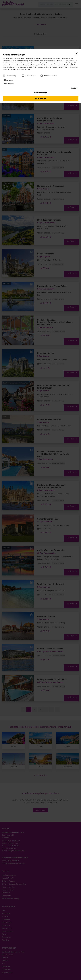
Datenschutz (9, 84)
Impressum (8, 80)
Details (74, 88)
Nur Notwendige (41, 92)
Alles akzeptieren (41, 99)
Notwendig (9, 76)
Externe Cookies (49, 76)
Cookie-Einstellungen (14, 55)
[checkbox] (4, 76)
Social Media (29, 76)
